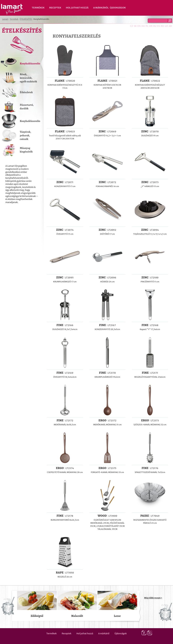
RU (155, 26)
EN (139, 26)
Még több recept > (153, 598)
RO (162, 26)
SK (135, 26)
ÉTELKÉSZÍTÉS (26, 19)
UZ (166, 26)
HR (151, 26)
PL (147, 26)
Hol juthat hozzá (77, 8)
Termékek (38, 8)
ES (159, 26)
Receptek (55, 8)
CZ (132, 26)
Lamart (12, 9)
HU (143, 26)
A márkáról (101, 8)
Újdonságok (118, 8)
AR (170, 26)
